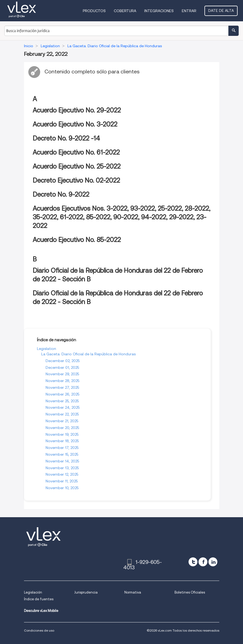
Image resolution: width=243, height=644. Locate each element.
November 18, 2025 (62, 441)
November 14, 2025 (62, 461)
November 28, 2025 (62, 381)
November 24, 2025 (63, 407)
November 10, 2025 (62, 488)
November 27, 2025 (62, 387)
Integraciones (159, 11)
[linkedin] (213, 562)
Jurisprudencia (86, 592)
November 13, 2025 (62, 468)
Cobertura (125, 11)
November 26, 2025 (62, 394)
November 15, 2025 (62, 454)
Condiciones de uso (39, 630)
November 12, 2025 (62, 474)
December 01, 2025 (62, 367)
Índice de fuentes (39, 599)
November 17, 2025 (62, 448)
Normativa (133, 592)
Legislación (33, 592)
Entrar (189, 11)
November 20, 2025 (62, 428)
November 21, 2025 (62, 421)
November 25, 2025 (62, 401)
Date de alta (221, 11)
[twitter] (193, 562)
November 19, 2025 (62, 434)
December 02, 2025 (63, 361)
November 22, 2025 (62, 414)
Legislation (47, 349)
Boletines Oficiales (190, 592)
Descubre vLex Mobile (41, 611)
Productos (94, 11)
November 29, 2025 (62, 374)
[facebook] (203, 562)
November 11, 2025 (62, 481)
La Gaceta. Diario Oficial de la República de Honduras (88, 354)
